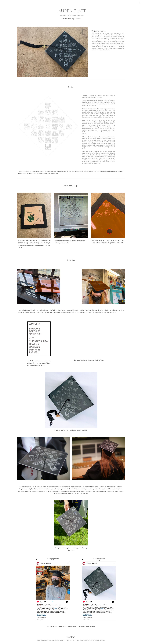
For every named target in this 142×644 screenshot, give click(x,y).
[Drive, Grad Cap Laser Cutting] (89, 338)
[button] (140, 3)
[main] (71, 14)
